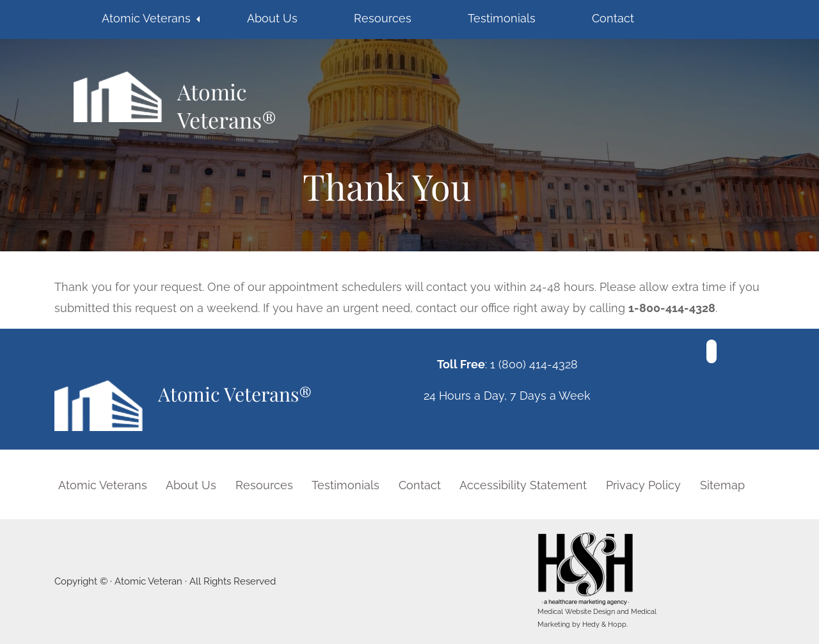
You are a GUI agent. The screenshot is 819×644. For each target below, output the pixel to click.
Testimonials (502, 18)
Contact (613, 18)
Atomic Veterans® (227, 105)
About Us (272, 18)
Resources (383, 18)
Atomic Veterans (146, 18)
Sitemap (722, 485)
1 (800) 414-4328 (534, 364)
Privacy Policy (643, 485)
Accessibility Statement (523, 485)
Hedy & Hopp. (605, 624)
